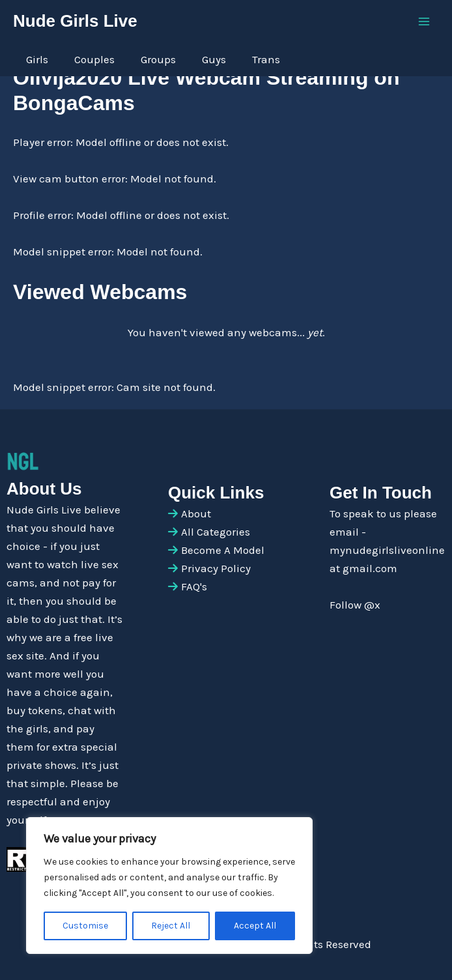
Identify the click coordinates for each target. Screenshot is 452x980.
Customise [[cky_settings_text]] (85, 926)
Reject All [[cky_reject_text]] (171, 926)
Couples (94, 59)
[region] (169, 886)
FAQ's (194, 586)
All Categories (216, 532)
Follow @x (355, 605)
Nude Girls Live (75, 21)
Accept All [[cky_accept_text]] (255, 926)
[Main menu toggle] (425, 22)
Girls (37, 59)
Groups (158, 59)
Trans (266, 59)
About (196, 513)
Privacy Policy (216, 568)
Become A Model (223, 550)
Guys (214, 59)
